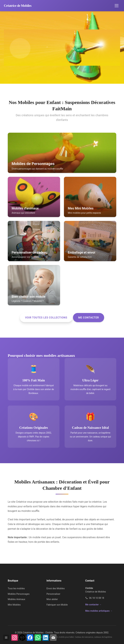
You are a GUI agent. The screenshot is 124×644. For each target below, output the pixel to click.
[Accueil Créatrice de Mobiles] (18, 6)
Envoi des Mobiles (56, 588)
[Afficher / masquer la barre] (6, 638)
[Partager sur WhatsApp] (38, 638)
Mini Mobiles (14, 605)
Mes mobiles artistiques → (99, 611)
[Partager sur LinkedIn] (46, 638)
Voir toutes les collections (46, 318)
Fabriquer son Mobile (57, 605)
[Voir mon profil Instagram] (15, 638)
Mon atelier (52, 599)
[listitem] (62, 153)
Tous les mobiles (16, 588)
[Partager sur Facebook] (30, 638)
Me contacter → (93, 605)
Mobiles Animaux (16, 599)
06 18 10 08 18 (95, 598)
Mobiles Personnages (19, 594)
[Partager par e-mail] (53, 638)
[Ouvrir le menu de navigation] (117, 6)
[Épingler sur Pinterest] (22, 638)
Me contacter (88, 318)
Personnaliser (53, 594)
